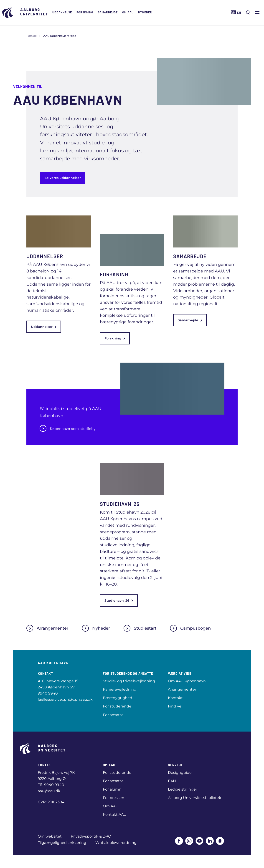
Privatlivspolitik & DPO (91, 836)
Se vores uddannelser (63, 178)
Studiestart (140, 628)
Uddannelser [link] (44, 327)
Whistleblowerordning (116, 843)
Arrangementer (47, 628)
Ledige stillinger (183, 789)
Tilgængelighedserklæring (62, 843)
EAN (172, 781)
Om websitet (50, 836)
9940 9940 (48, 693)
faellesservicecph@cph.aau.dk (65, 699)
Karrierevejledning (120, 689)
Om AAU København (187, 681)
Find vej (175, 706)
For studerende (117, 706)
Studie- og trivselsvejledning (129, 681)
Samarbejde (108, 12)
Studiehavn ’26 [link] (119, 601)
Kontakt (175, 698)
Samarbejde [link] (190, 320)
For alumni (113, 789)
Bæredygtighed (118, 698)
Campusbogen (190, 628)
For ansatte (113, 715)
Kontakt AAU (115, 815)
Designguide (180, 773)
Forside (32, 36)
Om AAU (128, 12)
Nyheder (145, 12)
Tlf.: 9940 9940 (51, 785)
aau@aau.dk (49, 791)
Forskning (85, 12)
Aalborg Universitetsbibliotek (195, 798)
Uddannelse (62, 12)
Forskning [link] (115, 338)
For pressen (114, 798)
